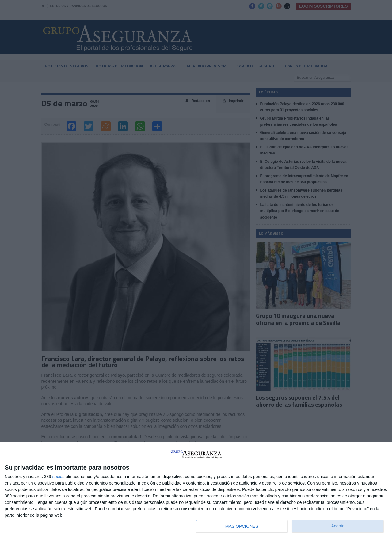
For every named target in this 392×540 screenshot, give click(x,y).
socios (59, 477)
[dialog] (196, 491)
